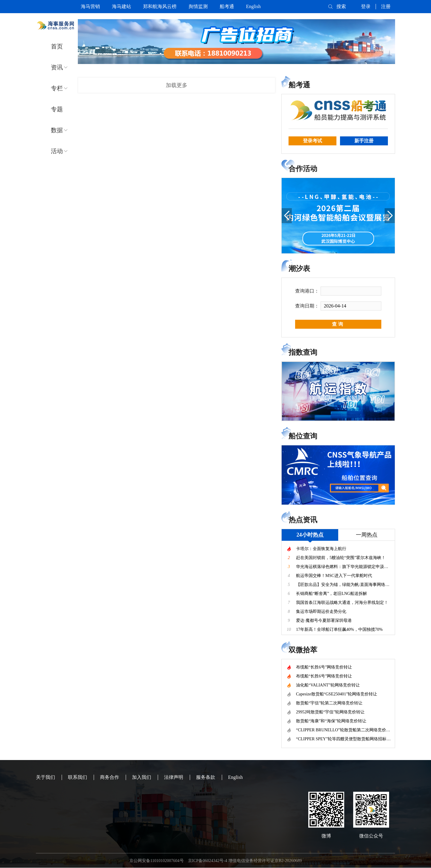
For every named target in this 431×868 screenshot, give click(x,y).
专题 (57, 109)
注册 (386, 6)
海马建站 (122, 6)
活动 (57, 151)
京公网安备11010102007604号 (156, 861)
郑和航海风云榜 (160, 6)
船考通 (227, 6)
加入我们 (142, 777)
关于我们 (45, 777)
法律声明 (174, 777)
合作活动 (303, 169)
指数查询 (303, 352)
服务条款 (206, 777)
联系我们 (78, 777)
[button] (287, 216)
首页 (57, 46)
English (253, 6)
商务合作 (110, 777)
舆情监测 (198, 6)
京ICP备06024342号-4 (208, 861)
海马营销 (90, 6)
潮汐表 (299, 269)
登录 (366, 6)
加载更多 (177, 85)
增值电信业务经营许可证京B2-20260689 (265, 861)
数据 (57, 130)
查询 (338, 324)
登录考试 (312, 141)
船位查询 (303, 436)
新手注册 (364, 141)
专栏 (57, 88)
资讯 (57, 67)
